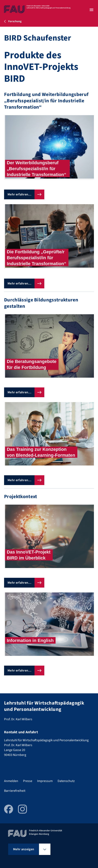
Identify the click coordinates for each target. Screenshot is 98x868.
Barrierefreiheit (15, 791)
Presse (28, 781)
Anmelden (11, 781)
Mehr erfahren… (19, 194)
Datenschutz (66, 781)
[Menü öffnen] (91, 10)
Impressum (45, 781)
